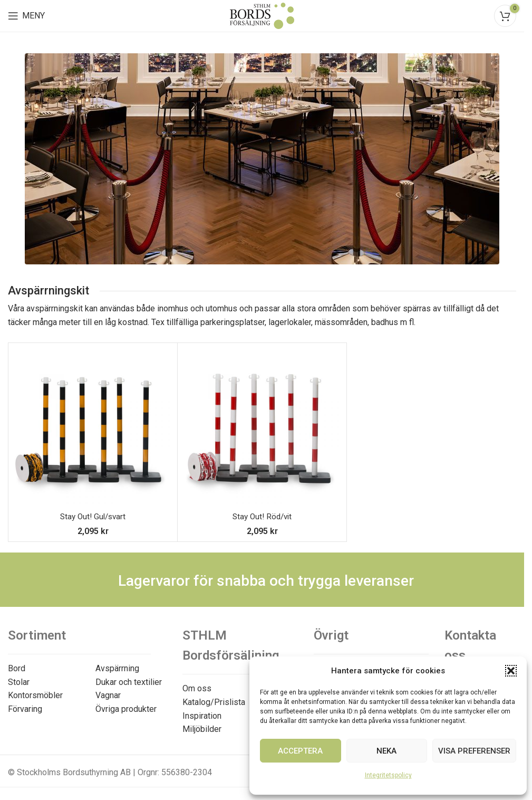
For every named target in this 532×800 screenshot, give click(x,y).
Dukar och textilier (129, 682)
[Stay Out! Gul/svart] (93, 427)
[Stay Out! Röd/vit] (262, 427)
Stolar (19, 682)
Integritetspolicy (388, 775)
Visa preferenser (474, 751)
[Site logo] (262, 15)
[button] (511, 671)
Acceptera (300, 751)
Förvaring (25, 709)
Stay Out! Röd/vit (262, 516)
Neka (386, 751)
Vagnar (108, 695)
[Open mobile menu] (26, 16)
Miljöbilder (202, 729)
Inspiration (202, 716)
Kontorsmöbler (35, 695)
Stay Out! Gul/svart (93, 516)
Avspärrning (117, 668)
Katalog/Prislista (214, 702)
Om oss (197, 688)
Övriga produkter (126, 709)
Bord (17, 668)
